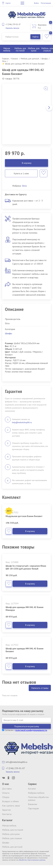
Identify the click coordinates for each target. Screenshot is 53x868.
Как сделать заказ (11, 806)
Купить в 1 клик (21, 173)
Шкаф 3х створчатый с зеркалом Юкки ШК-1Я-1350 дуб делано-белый (26, 567)
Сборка (6, 797)
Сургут (8, 3)
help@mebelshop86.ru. (22, 422)
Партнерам (33, 808)
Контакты (7, 814)
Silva (24, 186)
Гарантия (6, 810)
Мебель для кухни (34, 49)
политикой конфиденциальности (31, 730)
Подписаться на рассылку (27, 726)
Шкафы (8, 333)
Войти (36, 3)
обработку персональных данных (32, 860)
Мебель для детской (12, 847)
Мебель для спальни (12, 838)
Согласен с (25, 730)
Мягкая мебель (7, 49)
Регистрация (46, 3)
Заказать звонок (12, 28)
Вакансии (33, 804)
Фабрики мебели (36, 793)
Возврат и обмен (10, 801)
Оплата (6, 793)
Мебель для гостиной (20, 49)
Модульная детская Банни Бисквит (24, 516)
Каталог (32, 789)
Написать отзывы (40, 688)
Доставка (7, 789)
